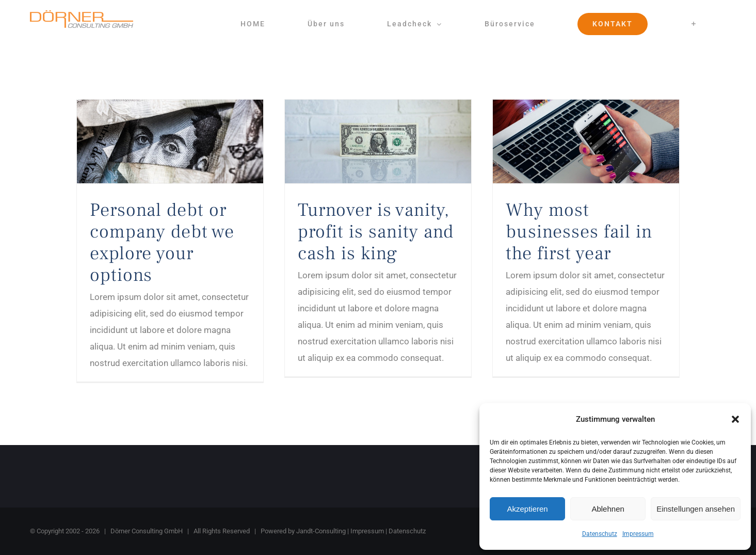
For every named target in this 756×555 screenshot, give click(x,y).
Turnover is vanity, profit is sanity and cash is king (376, 232)
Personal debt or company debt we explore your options (162, 243)
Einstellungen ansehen (696, 509)
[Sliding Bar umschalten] (694, 24)
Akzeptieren (527, 509)
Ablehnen (608, 509)
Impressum (638, 534)
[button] (735, 419)
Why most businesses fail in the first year (579, 232)
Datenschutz (600, 534)
